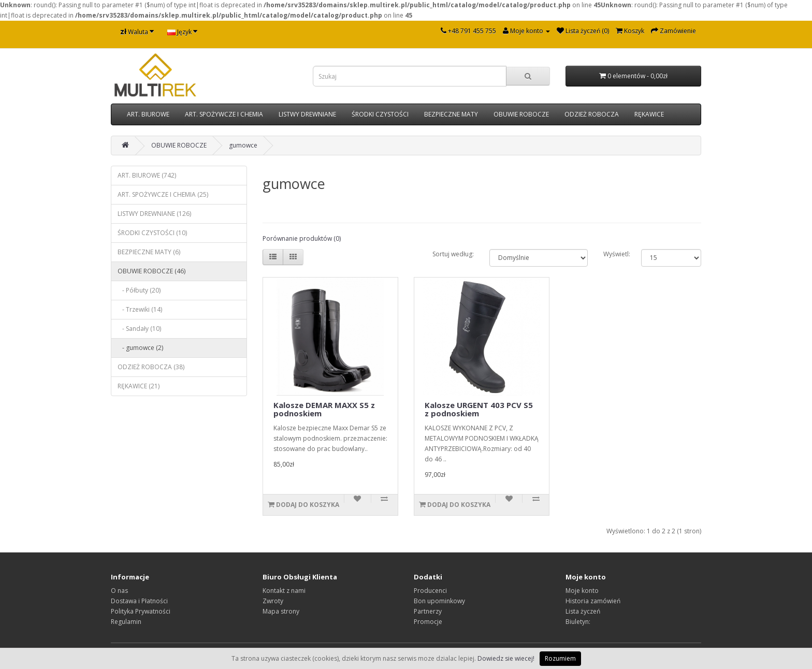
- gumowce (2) (140, 348)
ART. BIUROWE (148, 114)
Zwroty (273, 601)
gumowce (243, 145)
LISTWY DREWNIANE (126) (154, 214)
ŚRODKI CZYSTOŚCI (380, 114)
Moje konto (582, 591)
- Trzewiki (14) (140, 309)
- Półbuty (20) (139, 290)
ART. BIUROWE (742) (147, 175)
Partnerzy (428, 611)
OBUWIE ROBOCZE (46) (151, 271)
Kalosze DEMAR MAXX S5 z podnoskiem (324, 409)
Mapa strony (281, 611)
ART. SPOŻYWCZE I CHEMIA (224, 114)
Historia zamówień (593, 601)
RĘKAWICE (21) (139, 386)
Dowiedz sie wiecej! (506, 658)
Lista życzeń (583, 611)
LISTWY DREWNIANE (307, 114)
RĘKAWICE (649, 114)
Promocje (428, 622)
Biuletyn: (578, 622)
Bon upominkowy (439, 601)
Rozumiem (560, 658)
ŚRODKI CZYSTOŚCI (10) (152, 233)
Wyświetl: (617, 254)
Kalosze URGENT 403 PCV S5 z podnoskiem (479, 409)
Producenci (430, 591)
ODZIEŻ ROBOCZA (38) (151, 367)
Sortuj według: (453, 254)
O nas (119, 591)
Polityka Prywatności (141, 611)
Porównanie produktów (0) (302, 238)
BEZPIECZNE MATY (451, 114)
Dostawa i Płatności (139, 601)
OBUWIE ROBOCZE (521, 114)
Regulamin (126, 622)
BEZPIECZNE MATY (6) (149, 252)
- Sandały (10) (139, 329)
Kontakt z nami (284, 591)
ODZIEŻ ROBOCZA (592, 114)
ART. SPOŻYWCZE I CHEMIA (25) (163, 194)
